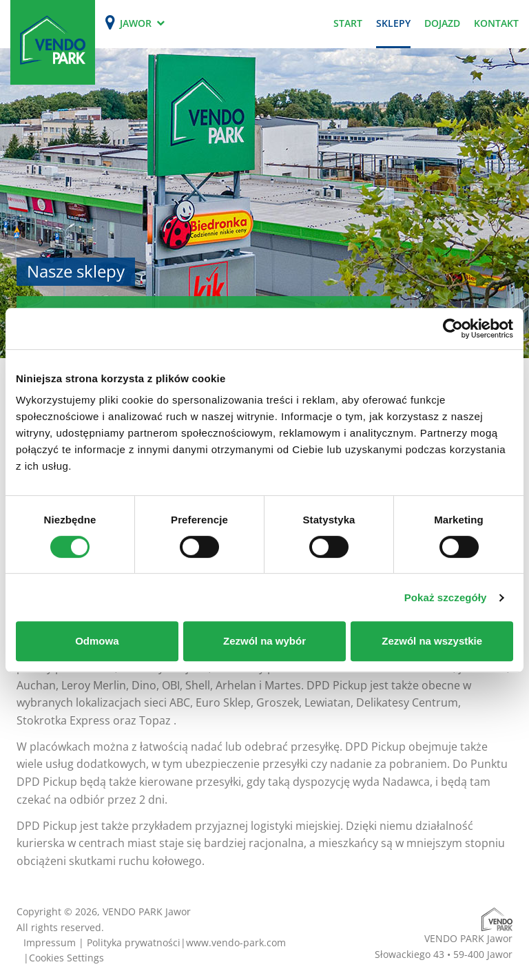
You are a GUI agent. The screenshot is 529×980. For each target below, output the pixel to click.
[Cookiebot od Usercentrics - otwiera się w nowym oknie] (453, 329)
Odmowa (97, 641)
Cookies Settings (66, 958)
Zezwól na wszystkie (432, 641)
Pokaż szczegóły (446, 597)
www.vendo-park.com (236, 942)
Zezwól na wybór (264, 641)
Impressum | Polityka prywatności (102, 942)
